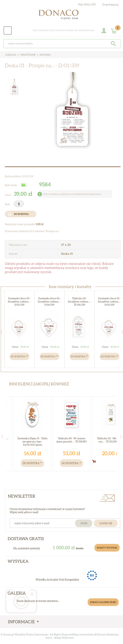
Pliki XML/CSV (87, 4)
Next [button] (121, 437)
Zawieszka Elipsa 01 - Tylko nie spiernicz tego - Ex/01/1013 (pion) (33, 441)
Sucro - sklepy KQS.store (60, 638)
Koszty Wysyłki (107, 548)
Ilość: (8, 204)
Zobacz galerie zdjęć (103, 602)
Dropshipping (110, 4)
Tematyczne (28, 55)
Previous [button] (2, 437)
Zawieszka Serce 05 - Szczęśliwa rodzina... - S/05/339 (20, 302)
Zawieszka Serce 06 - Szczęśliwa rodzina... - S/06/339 (50, 302)
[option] (72, 115)
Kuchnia (45, 55)
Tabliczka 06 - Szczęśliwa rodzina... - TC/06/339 (80, 302)
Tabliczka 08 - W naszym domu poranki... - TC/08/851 (72, 440)
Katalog (11, 55)
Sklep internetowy (83, 634)
